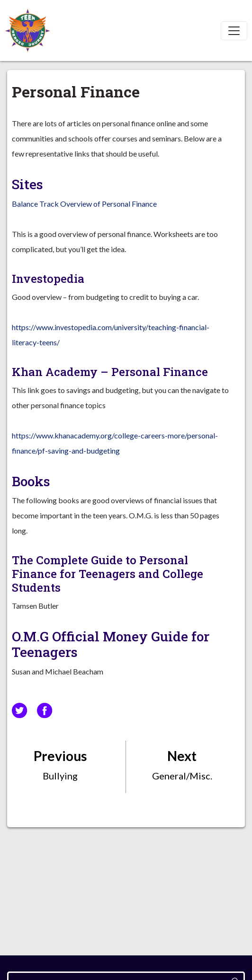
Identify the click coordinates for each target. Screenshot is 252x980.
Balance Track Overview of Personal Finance (84, 204)
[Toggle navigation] (234, 31)
